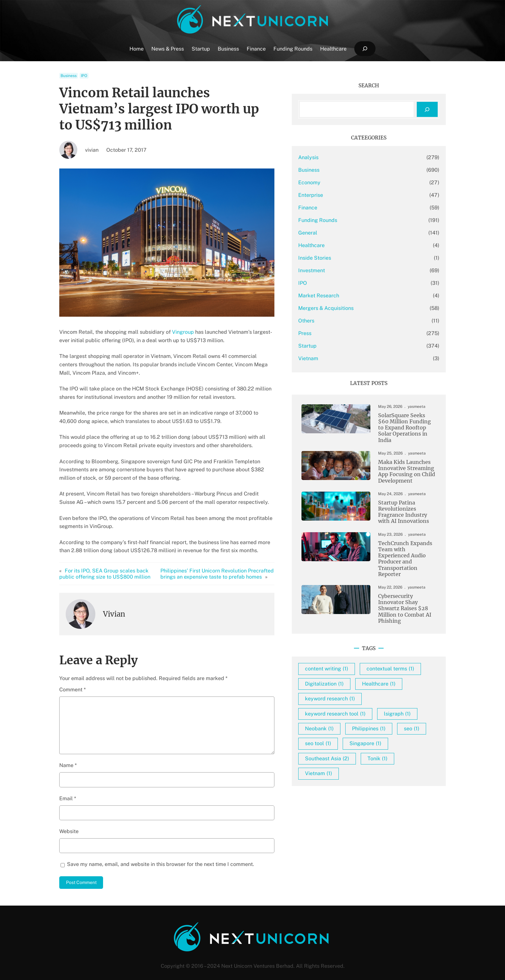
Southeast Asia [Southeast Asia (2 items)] (358, 778)
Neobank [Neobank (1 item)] (395, 733)
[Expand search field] (365, 49)
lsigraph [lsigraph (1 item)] (349, 733)
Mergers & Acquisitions (357, 308)
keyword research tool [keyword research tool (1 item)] (366, 718)
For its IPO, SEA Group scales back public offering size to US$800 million (112, 565)
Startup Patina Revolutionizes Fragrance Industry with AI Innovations (402, 510)
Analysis (339, 157)
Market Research (350, 296)
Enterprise (342, 195)
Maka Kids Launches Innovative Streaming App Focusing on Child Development (400, 467)
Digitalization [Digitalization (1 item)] (355, 688)
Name (68, 757)
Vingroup (183, 332)
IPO (84, 76)
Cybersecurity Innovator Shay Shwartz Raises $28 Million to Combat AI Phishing (402, 600)
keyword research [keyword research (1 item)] (361, 703)
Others (337, 321)
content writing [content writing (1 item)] (357, 658)
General (339, 233)
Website (69, 823)
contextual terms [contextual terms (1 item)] (360, 673)
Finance (339, 208)
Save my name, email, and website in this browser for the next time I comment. (161, 856)
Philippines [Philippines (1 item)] (353, 748)
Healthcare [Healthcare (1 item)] (410, 688)
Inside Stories (346, 258)
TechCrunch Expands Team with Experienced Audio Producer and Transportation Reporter (401, 555)
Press (336, 333)
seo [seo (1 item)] (395, 748)
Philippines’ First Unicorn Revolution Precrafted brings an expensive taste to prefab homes (239, 565)
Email (68, 790)
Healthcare (342, 245)
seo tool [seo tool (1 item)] (349, 763)
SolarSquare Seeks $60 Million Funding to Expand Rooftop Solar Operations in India (400, 426)
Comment (72, 681)
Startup (338, 346)
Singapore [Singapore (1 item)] (396, 763)
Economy (340, 183)
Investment (343, 270)
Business (69, 76)
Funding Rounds (349, 220)
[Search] (427, 109)
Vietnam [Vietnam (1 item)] (349, 793)
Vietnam (339, 358)
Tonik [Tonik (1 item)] (408, 778)
